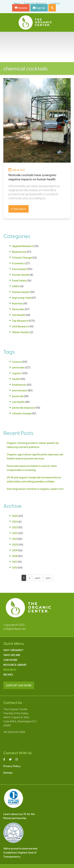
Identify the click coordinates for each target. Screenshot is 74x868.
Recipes (8, 674)
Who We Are (12, 655)
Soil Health (19, 315)
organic (17, 373)
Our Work (10, 660)
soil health (18, 402)
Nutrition (17, 303)
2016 (15, 567)
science (17, 362)
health (16, 379)
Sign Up (39, 8)
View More (18, 209)
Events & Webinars (35, 3)
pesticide (18, 396)
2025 (15, 516)
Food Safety (20, 280)
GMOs (16, 286)
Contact (55, 3)
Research (10, 670)
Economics (19, 263)
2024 (15, 521)
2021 (15, 539)
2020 (15, 544)
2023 (15, 527)
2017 (15, 562)
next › (38, 578)
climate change (22, 413)
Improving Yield (22, 298)
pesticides (18, 367)
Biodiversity (19, 252)
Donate (21, 8)
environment (20, 390)
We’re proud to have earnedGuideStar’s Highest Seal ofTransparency (20, 852)
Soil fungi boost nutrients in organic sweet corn (35, 489)
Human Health (21, 292)
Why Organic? (13, 650)
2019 (15, 550)
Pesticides (18, 309)
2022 (15, 533)
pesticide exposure (24, 407)
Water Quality (21, 332)
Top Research (20, 321)
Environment (20, 269)
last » (49, 578)
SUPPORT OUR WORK (19, 685)
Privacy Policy (12, 766)
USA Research (21, 326)
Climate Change (22, 257)
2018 (15, 556)
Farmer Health (21, 275)
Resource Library (15, 665)
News (17, 3)
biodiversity (19, 385)
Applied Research (23, 246)
